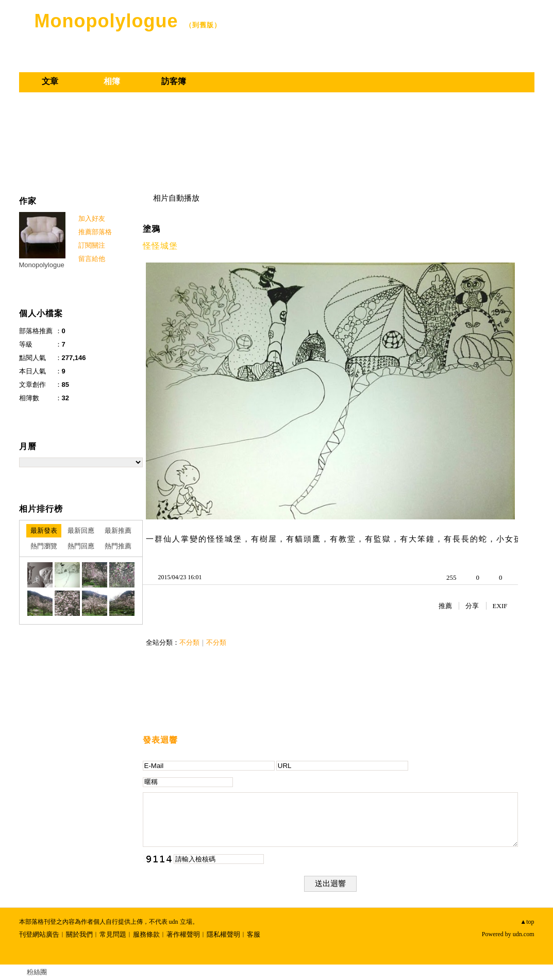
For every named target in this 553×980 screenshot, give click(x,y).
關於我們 (79, 934)
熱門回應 (81, 546)
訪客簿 (174, 81)
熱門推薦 (118, 546)
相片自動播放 (176, 198)
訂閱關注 (92, 245)
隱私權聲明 (223, 934)
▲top (527, 922)
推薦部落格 (95, 232)
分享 (472, 606)
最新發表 (44, 530)
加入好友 (92, 218)
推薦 (445, 606)
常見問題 (113, 934)
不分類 (189, 642)
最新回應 (81, 530)
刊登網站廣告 (39, 934)
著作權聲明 (183, 934)
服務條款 (146, 934)
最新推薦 (118, 530)
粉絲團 (37, 972)
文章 (50, 81)
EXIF (500, 606)
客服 (254, 934)
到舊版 (203, 25)
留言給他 (92, 259)
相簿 (112, 81)
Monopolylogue (106, 21)
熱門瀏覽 (44, 546)
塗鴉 (152, 229)
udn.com (524, 934)
